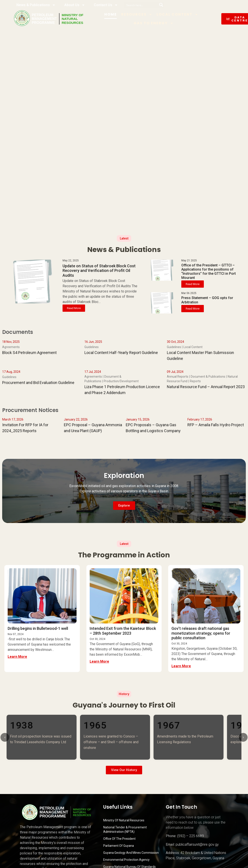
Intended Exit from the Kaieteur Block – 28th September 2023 (123, 631)
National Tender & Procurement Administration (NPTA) (125, 829)
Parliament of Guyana (119, 846)
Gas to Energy (155, 23)
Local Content (178, 14)
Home (112, 14)
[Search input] (141, 5)
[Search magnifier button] (161, 5)
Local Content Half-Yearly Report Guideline (121, 353)
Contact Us (106, 5)
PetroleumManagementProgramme (44, 19)
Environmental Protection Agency (126, 860)
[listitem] (42, 737)
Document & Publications (208, 377)
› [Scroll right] (243, 737)
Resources (138, 14)
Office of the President (119, 839)
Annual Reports (178, 377)
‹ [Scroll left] (5, 737)
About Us (75, 5)
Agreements (11, 347)
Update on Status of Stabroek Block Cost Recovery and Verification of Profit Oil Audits (99, 271)
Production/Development (121, 381)
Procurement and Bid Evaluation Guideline (38, 383)
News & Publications (36, 5)
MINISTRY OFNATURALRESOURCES (73, 19)
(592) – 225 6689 (190, 836)
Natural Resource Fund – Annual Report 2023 (206, 387)
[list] (124, 737)
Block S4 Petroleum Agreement (29, 353)
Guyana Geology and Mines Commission (131, 853)
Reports (195, 381)
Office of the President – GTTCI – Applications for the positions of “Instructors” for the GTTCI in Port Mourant (209, 272)
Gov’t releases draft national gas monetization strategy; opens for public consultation (201, 633)
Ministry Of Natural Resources (124, 820)
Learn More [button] (17, 657)
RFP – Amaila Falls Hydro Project (216, 425)
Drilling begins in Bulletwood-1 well (38, 628)
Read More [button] (74, 308)
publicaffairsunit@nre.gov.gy (197, 844)
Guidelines (92, 347)
